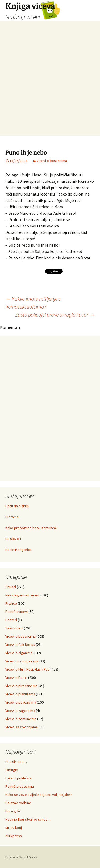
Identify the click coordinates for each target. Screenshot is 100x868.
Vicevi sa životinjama (22, 727)
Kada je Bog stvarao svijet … (28, 819)
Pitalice (11, 603)
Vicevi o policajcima (21, 702)
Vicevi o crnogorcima (22, 661)
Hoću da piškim (17, 506)
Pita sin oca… (16, 762)
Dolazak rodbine (18, 803)
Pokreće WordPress (21, 857)
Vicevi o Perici (16, 678)
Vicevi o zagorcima (20, 711)
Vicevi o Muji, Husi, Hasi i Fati (28, 669)
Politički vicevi (16, 612)
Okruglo (12, 770)
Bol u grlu (13, 811)
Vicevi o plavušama (20, 694)
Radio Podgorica (18, 550)
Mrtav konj (14, 828)
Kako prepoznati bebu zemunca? (31, 528)
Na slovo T (13, 539)
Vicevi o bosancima (52, 161)
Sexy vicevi (14, 628)
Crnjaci (11, 587)
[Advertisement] (50, 86)
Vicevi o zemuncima (21, 719)
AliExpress (14, 836)
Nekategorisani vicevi (22, 595)
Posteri (11, 620)
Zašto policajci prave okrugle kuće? (55, 315)
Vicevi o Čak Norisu (20, 645)
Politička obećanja (20, 786)
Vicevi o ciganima (19, 653)
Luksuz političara (18, 778)
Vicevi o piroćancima (21, 686)
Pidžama (12, 517)
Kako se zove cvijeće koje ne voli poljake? (39, 795)
